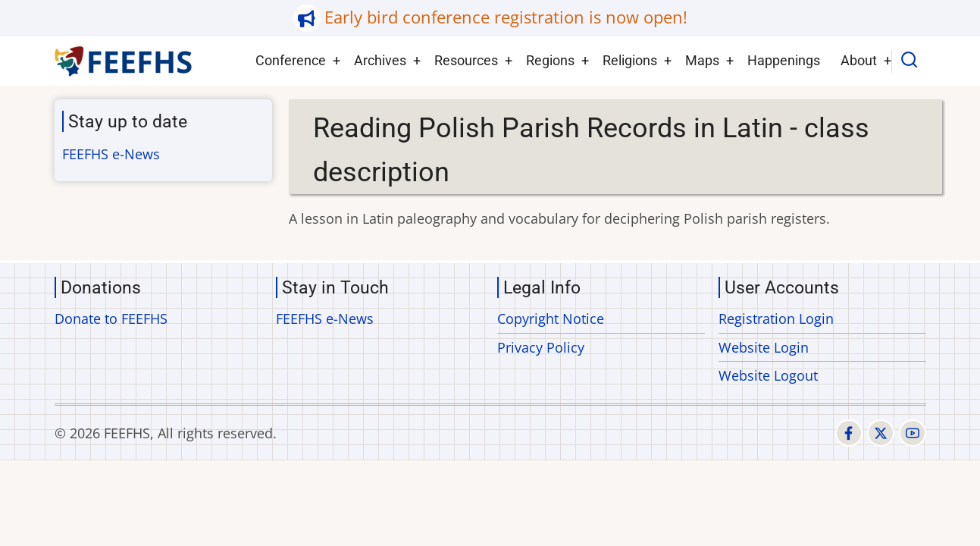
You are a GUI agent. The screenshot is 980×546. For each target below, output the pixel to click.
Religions (630, 60)
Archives (380, 60)
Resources (466, 60)
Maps (702, 60)
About (859, 60)
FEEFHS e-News (111, 154)
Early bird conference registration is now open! (506, 17)
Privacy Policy (541, 347)
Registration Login (776, 318)
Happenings (784, 60)
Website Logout (768, 375)
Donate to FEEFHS (111, 318)
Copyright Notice (551, 318)
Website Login (764, 347)
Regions (550, 60)
